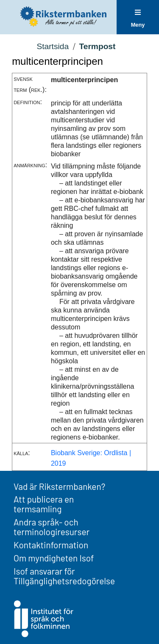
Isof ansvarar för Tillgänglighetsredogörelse (64, 576)
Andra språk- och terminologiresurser (52, 527)
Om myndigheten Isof (54, 558)
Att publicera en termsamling (44, 504)
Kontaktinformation (51, 545)
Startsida (53, 46)
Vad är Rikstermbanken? (59, 486)
